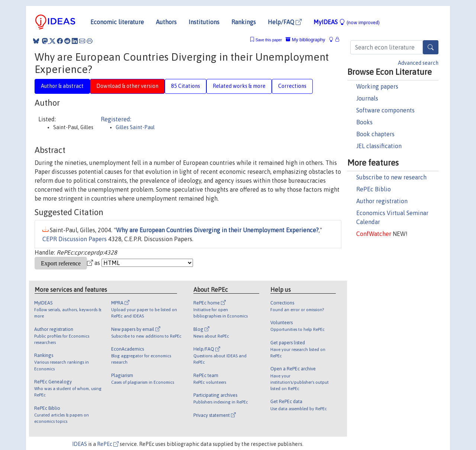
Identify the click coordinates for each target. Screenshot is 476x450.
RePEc (108, 444)
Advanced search (418, 63)
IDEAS (80, 444)
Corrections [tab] (292, 86)
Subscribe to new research (391, 177)
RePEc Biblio (374, 189)
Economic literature (117, 22)
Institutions (204, 22)
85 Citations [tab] (186, 86)
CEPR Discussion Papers (75, 239)
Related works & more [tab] (239, 86)
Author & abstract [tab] (62, 86)
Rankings (244, 22)
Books (364, 122)
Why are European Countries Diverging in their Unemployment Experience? (217, 230)
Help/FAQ (285, 22)
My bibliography (305, 40)
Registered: (116, 119)
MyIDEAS (347, 22)
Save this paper (269, 40)
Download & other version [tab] (127, 86)
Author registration (382, 201)
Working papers (377, 86)
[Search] (431, 47)
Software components (385, 110)
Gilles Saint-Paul (135, 127)
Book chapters (375, 134)
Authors (166, 22)
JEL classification (379, 146)
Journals (367, 98)
